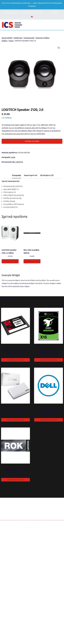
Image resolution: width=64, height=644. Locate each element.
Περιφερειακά (29, 38)
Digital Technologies (36, 528)
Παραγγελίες (54, 13)
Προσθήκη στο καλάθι (32, 141)
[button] (59, 48)
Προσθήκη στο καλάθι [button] (10, 261)
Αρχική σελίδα (7, 38)
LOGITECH (19, 162)
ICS (38, 524)
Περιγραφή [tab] (16, 175)
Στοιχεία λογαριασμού (54, 10)
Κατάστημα (18, 38)
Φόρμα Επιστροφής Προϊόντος (32, 10)
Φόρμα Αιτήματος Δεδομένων (32, 13)
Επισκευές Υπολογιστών (11, 10)
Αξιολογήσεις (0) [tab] (47, 175)
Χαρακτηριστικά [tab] (31, 175)
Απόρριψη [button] (32, 6)
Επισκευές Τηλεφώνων (11, 13)
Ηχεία (11, 41)
